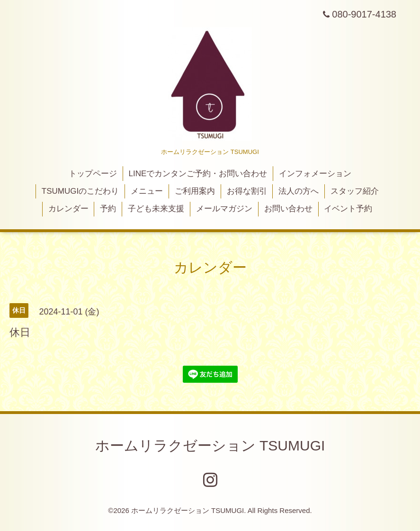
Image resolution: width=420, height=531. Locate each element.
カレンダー (68, 209)
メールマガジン (224, 209)
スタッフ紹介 (355, 191)
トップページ (93, 174)
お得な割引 (247, 191)
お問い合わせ (288, 209)
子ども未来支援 (156, 209)
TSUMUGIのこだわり (80, 191)
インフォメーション (315, 174)
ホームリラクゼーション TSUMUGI (210, 445)
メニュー (147, 191)
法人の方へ (299, 191)
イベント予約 (348, 209)
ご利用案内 (195, 191)
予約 (108, 209)
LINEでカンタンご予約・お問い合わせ (198, 174)
